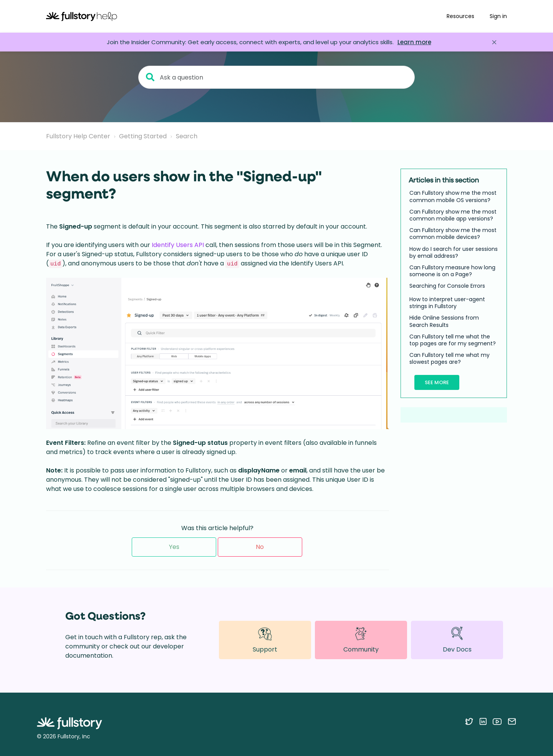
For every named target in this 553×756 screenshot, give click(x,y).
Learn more (414, 42)
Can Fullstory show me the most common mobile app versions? (453, 215)
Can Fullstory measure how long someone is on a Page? (452, 271)
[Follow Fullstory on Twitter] (469, 721)
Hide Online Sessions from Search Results (444, 321)
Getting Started (143, 136)
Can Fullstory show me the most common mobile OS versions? (453, 196)
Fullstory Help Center (78, 136)
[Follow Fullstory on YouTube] (497, 721)
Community (361, 640)
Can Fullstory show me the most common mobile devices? (453, 234)
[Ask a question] (276, 77)
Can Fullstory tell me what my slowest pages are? (450, 358)
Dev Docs (457, 640)
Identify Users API (178, 245)
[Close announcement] (494, 42)
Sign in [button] (498, 16)
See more (437, 382)
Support (265, 640)
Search (187, 136)
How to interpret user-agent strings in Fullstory (447, 303)
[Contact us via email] (512, 721)
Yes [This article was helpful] (174, 547)
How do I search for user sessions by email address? (454, 252)
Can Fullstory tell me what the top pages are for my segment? (453, 340)
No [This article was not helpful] (260, 547)
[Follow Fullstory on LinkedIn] (483, 721)
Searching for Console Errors (447, 286)
